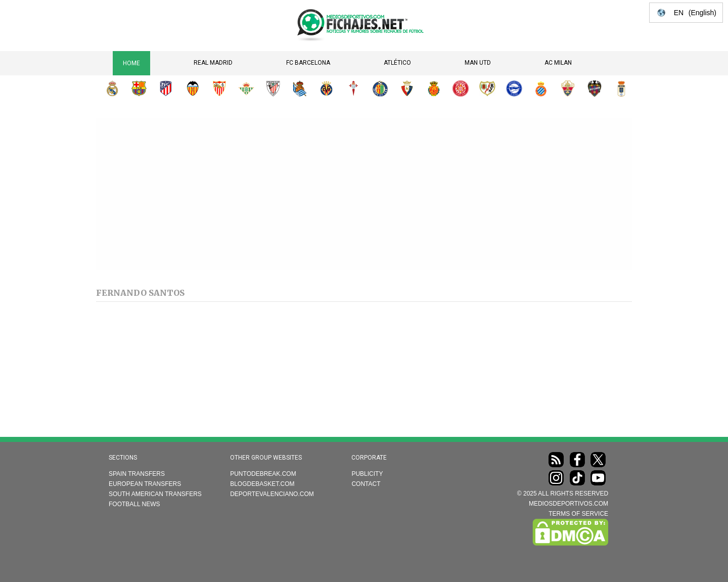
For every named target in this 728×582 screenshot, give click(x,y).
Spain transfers (137, 474)
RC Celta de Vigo (353, 88)
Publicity (367, 474)
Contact (366, 484)
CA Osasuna (407, 88)
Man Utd (478, 63)
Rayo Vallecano (487, 88)
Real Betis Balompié (246, 88)
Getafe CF (380, 88)
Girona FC (461, 88)
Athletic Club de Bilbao (273, 88)
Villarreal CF (327, 88)
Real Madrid (213, 63)
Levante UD (595, 88)
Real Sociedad (300, 88)
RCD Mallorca (434, 88)
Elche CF (568, 88)
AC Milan (558, 63)
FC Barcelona (308, 63)
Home (131, 63)
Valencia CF (193, 88)
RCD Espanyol (541, 88)
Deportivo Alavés (514, 88)
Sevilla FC (219, 88)
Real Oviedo (621, 88)
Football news (134, 504)
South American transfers (155, 494)
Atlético (397, 63)
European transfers (145, 484)
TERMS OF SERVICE (578, 514)
